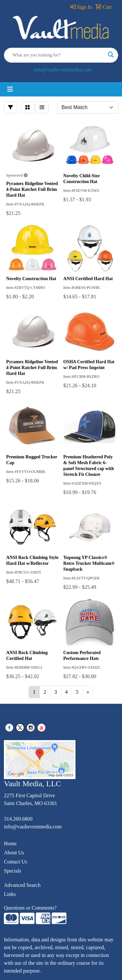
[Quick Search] (54, 55)
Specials (13, 871)
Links (10, 894)
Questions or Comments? (30, 908)
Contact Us (16, 862)
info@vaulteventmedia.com (63, 70)
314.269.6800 (18, 819)
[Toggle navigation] (10, 89)
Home (10, 844)
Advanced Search (22, 885)
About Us (14, 853)
